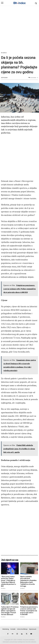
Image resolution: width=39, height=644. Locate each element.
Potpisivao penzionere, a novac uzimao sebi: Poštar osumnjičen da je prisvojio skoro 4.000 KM (29, 611)
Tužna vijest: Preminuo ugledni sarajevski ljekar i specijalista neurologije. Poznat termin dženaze (10, 611)
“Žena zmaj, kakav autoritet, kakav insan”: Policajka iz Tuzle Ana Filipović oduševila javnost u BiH (8, 581)
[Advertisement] (19, 29)
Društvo (4, 53)
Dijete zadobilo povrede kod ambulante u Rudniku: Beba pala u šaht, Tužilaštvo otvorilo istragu (28, 581)
